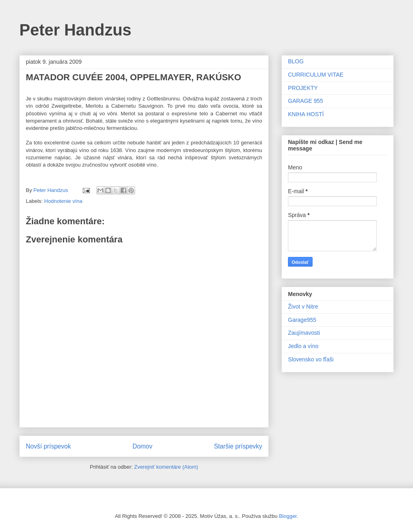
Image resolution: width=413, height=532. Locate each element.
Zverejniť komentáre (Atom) (166, 467)
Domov (142, 446)
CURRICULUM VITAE (316, 75)
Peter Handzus (75, 30)
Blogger (288, 516)
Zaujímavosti (304, 333)
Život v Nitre (303, 307)
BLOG (296, 61)
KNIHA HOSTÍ (306, 114)
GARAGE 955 (306, 101)
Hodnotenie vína (64, 201)
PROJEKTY (303, 88)
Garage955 (302, 320)
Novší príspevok (48, 446)
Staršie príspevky (238, 446)
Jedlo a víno (303, 346)
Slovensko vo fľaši (311, 359)
